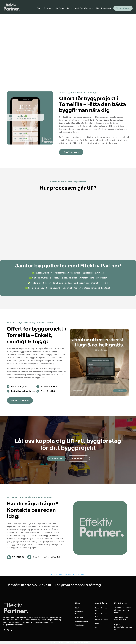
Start (39, 9)
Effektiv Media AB (103, 9)
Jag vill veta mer (70, 152)
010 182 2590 (57, 458)
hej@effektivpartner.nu (13, 625)
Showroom (48, 9)
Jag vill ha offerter (19, 400)
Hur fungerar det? (63, 9)
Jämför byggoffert (57, 574)
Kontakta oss (78, 459)
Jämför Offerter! (123, 8)
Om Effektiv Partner (83, 9)
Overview (68, 574)
